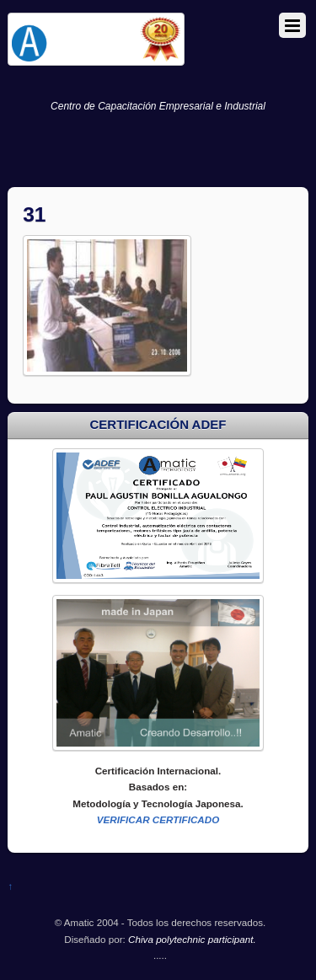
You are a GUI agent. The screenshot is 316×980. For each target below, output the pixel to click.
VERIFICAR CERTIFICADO (158, 819)
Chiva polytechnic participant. (192, 939)
